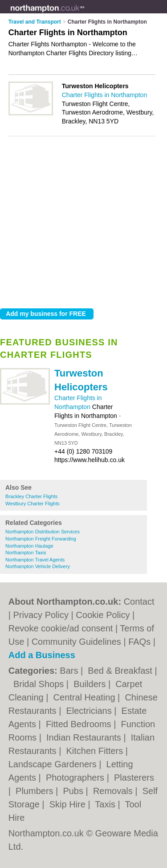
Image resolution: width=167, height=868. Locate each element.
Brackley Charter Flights (31, 496)
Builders (91, 684)
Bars (70, 671)
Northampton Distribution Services (43, 532)
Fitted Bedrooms (80, 724)
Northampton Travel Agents (35, 560)
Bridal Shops (40, 684)
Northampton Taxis (26, 553)
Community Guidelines (76, 642)
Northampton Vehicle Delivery (38, 566)
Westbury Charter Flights (32, 504)
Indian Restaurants (85, 737)
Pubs (74, 791)
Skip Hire (69, 804)
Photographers (76, 778)
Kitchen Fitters (96, 751)
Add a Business (42, 655)
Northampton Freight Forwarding (41, 539)
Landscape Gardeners (54, 764)
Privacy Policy (41, 615)
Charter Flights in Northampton (104, 95)
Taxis (106, 804)
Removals (114, 791)
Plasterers (134, 778)
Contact (139, 602)
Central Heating (86, 697)
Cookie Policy (103, 615)
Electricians (90, 711)
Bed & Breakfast (121, 671)
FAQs (139, 642)
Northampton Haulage (29, 546)
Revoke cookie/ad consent (61, 628)
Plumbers (36, 791)
